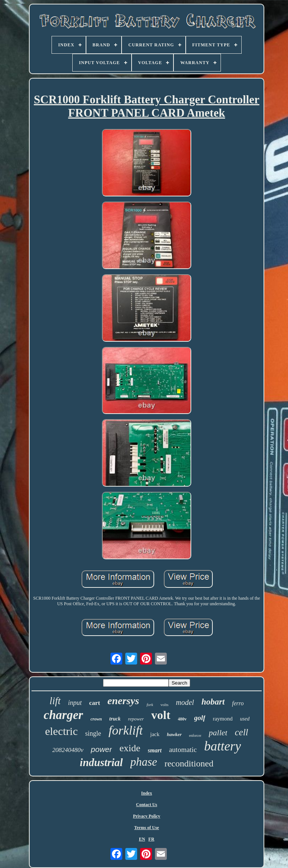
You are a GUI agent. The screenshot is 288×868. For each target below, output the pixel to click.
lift (55, 701)
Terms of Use (147, 828)
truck (115, 719)
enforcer (195, 736)
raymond (223, 719)
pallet (218, 733)
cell (241, 732)
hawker (174, 734)
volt (161, 715)
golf (200, 718)
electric (61, 731)
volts (164, 705)
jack (155, 734)
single (93, 733)
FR (151, 839)
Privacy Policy (147, 816)
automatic (183, 750)
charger (63, 715)
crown (96, 719)
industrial (101, 762)
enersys (123, 701)
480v (182, 719)
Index (147, 793)
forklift (126, 730)
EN (142, 839)
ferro (238, 703)
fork (150, 705)
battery (223, 746)
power (101, 749)
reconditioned (189, 763)
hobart (213, 702)
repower (136, 719)
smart (155, 750)
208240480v (68, 750)
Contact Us (147, 805)
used (245, 719)
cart (95, 703)
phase (143, 762)
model (185, 702)
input (75, 703)
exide (130, 748)
